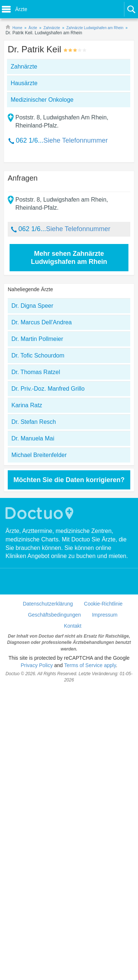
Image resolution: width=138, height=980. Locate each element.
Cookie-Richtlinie (103, 604)
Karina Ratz (27, 405)
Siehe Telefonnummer (76, 140)
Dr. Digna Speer (32, 306)
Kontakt (73, 626)
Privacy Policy (37, 665)
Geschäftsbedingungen (54, 615)
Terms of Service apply (90, 665)
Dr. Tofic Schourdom (38, 355)
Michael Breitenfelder (39, 455)
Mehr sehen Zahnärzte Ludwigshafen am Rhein (69, 258)
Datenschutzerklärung (48, 604)
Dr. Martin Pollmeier (37, 339)
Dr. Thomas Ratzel (36, 372)
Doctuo (40, 513)
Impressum (105, 615)
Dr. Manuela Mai (33, 438)
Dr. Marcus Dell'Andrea (42, 322)
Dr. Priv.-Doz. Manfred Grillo (48, 389)
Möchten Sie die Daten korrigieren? (69, 480)
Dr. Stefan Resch (34, 422)
